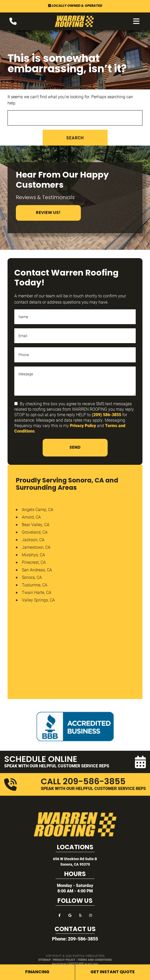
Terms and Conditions (95, 960)
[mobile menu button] (136, 21)
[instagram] (91, 915)
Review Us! (48, 213)
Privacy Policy (83, 425)
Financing (37, 972)
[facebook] (60, 915)
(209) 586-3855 (106, 414)
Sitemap (44, 960)
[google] (70, 915)
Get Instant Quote (113, 972)
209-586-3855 (83, 939)
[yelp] (80, 915)
